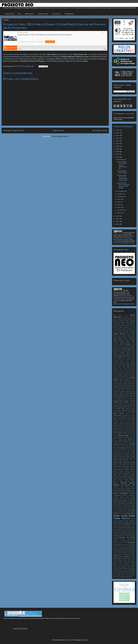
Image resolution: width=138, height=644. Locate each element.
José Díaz (123, 425)
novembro (121, 191)
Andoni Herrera (122, 331)
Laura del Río (123, 441)
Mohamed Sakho (118, 487)
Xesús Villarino (131, 567)
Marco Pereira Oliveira (129, 458)
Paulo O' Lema (122, 505)
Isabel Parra (117, 417)
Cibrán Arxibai (123, 369)
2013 (117, 221)
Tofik (127, 553)
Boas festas (123, 356)
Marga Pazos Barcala (121, 459)
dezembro (121, 159)
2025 (118, 133)
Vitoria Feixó (131, 558)
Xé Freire (123, 565)
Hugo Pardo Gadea (127, 410)
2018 (118, 152)
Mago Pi (129, 453)
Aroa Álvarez (124, 347)
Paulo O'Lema (131, 505)
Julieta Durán (131, 432)
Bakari (133, 349)
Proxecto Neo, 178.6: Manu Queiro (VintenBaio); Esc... (122, 165)
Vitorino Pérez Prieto (120, 560)
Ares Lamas (117, 347)
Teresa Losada (121, 553)
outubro (120, 194)
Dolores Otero (131, 387)
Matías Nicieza (126, 476)
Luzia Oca (121, 451)
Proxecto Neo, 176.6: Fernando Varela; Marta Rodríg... (123, 185)
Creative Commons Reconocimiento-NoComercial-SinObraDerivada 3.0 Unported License (124, 298)
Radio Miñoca (131, 514)
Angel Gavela (122, 336)
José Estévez (131, 425)
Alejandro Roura (128, 326)
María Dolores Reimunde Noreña (124, 463)
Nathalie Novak (127, 490)
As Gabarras (131, 347)
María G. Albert (118, 464)
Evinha (119, 397)
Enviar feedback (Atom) (60, 136)
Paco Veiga (128, 502)
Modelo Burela (119, 234)
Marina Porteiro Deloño (121, 471)
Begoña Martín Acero (129, 351)
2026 (118, 130)
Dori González (127, 388)
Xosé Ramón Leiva (119, 575)
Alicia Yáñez (117, 329)
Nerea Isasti (121, 492)
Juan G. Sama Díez (125, 430)
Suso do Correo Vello (120, 546)
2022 (118, 141)
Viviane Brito (131, 560)
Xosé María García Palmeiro (127, 572)
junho (120, 199)
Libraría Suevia (127, 444)
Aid (124, 319)
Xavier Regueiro (124, 563)
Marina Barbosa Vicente (120, 470)
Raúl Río (128, 522)
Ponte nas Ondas (129, 510)
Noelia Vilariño (130, 497)
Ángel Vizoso (131, 336)
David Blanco (124, 382)
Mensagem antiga (100, 130)
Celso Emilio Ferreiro (129, 364)
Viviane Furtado (118, 562)
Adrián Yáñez (126, 317)
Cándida (119, 358)
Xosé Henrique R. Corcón (120, 570)
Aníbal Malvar (131, 337)
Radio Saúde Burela (124, 517)
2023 (118, 138)
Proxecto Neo (127, 233)
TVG (115, 556)
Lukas (115, 451)
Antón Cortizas (119, 341)
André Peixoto (131, 331)
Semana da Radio (127, 537)
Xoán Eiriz (116, 568)
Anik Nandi (117, 339)
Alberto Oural (125, 324)
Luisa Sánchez (131, 449)
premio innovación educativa (122, 512)
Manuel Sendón (131, 456)
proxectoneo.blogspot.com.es (124, 243)
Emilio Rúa (116, 393)
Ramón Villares (122, 522)
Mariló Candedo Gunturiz (127, 468)
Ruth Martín (117, 532)
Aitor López (117, 322)
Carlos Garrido (126, 359)
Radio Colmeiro (122, 514)
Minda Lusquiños (125, 481)
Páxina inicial (10, 14)
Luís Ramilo (123, 449)
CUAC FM (128, 378)
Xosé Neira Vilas (130, 573)
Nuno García (127, 499)
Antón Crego (130, 341)
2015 (118, 216)
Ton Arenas (117, 555)
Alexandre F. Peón (129, 327)
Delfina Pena (131, 383)
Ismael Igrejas (122, 419)
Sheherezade (131, 539)
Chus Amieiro (127, 368)
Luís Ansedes (121, 448)
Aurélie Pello (117, 349)
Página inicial (58, 130)
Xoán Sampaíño (124, 568)
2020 (118, 146)
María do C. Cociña (129, 461)
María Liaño (121, 466)
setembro (121, 197)
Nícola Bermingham (130, 492)
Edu (119, 390)
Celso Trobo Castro (119, 366)
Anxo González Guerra (128, 346)
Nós (20, 14)
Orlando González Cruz (124, 500)
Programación (69, 14)
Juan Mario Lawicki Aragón (124, 431)
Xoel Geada (132, 568)
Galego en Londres (129, 400)
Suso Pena (116, 548)
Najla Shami (120, 490)
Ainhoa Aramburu (130, 321)
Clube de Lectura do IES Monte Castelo (124, 373)
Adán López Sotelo (121, 315)
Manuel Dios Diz (130, 454)
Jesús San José (125, 422)
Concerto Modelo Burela (121, 376)
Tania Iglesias (131, 548)
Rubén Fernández (123, 531)
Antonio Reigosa (125, 344)
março (120, 207)
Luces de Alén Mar (126, 446)
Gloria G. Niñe (131, 403)
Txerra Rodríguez (124, 556)
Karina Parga (123, 435)
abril (119, 205)
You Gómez (122, 577)
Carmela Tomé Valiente (127, 361)
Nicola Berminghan (121, 493)
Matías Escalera (118, 476)
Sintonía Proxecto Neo (121, 291)
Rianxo (127, 524)
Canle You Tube (43, 14)
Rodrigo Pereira (122, 529)
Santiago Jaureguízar (119, 534)
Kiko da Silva (121, 437)
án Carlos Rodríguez (127, 329)
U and (127, 292)
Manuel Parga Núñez (120, 456)
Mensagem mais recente (14, 130)
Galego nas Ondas (121, 402)
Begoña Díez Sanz (118, 351)
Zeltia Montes (129, 577)
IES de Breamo (127, 412)
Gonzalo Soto (117, 405)
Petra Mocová (127, 509)
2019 (118, 149)
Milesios (116, 481)
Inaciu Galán (131, 414)
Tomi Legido (132, 553)
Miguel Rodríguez (130, 480)
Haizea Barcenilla (126, 405)
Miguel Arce (132, 478)
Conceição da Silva (129, 374)
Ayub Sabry (126, 349)
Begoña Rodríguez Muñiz (122, 353)
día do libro (117, 385)
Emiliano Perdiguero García (127, 392)
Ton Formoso (124, 555)
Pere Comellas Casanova (128, 507)
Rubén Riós (132, 531)
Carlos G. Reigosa (126, 358)
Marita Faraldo (124, 473)
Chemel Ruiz (117, 368)
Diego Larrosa (123, 387)
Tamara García (123, 548)
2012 (117, 224)
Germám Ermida (122, 403)
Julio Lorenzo (127, 434)
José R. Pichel (126, 429)
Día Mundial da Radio (126, 385)
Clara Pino (132, 369)
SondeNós (131, 543)
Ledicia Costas (118, 444)
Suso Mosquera (131, 546)
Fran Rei (124, 398)
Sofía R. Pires (123, 543)
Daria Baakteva (125, 380)
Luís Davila (129, 448)
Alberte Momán (126, 322)
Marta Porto (117, 475)
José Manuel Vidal (119, 427)
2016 (118, 157)
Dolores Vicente (118, 388)
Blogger (86, 640)
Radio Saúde (29, 14)
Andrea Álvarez (118, 332)
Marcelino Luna (118, 458)
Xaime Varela (127, 562)
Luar (133, 444)
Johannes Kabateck (124, 424)
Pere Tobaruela (118, 509)
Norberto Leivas (118, 499)
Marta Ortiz (132, 473)
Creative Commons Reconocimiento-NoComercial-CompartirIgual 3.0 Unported (124, 238)
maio (119, 202)
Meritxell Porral (124, 478)
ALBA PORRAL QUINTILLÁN (122, 172)
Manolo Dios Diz (121, 454)
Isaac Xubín (132, 415)
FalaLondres (126, 397)
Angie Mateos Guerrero (120, 337)
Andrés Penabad (130, 332)
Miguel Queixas (118, 480)
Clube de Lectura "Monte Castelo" (124, 371)
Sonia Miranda (117, 544)
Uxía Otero (124, 558)
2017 (117, 154)
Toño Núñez (131, 555)
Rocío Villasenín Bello (124, 527)
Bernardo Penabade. (125, 354)
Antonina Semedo (119, 342)
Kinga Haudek (128, 437)
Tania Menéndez (118, 550)
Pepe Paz (116, 507)
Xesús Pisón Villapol (120, 567)
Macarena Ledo (122, 453)
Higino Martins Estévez (124, 408)
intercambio (117, 415)
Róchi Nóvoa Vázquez (125, 526)
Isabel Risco (124, 417)
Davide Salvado (123, 383)
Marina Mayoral (131, 470)
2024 (118, 135)
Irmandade (125, 415)
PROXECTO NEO (20, 66)
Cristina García (122, 378)
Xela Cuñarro (131, 565)
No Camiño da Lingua (127, 495)
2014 (118, 219)
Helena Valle (123, 407)
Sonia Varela (125, 544)
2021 (117, 144)
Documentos (56, 14)
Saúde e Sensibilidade (125, 536)
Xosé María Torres (119, 573)
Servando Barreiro (119, 539)
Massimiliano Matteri (129, 475)
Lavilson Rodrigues (129, 442)
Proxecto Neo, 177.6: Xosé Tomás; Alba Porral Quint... (122, 178)
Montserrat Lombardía (125, 488)
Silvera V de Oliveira (120, 541)
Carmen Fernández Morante (122, 363)
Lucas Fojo (117, 446)
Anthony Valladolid (129, 339)
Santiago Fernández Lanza (128, 532)
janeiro (120, 213)
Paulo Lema (122, 504)
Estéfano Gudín (128, 395)
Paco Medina (121, 502)
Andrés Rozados (120, 334)
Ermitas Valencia (125, 393)
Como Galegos (118, 374)
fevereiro (121, 210)
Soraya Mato (132, 544)
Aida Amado (128, 319)
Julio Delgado (118, 434)
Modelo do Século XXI (124, 485)
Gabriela (120, 400)
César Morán (131, 366)
